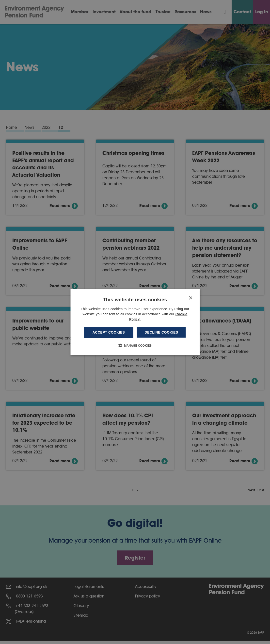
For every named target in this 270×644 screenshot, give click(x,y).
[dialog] (135, 322)
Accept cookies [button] (109, 332)
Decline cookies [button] (161, 332)
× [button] (190, 298)
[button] (135, 345)
